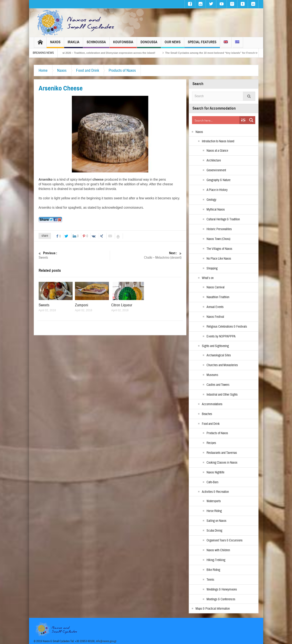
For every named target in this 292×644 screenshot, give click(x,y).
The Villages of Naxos (219, 249)
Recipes (211, 443)
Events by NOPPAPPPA (221, 336)
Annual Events (215, 307)
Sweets (74, 255)
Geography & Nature (218, 180)
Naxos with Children (218, 550)
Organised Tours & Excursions (225, 540)
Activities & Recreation (215, 492)
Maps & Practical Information (213, 609)
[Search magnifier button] (251, 120)
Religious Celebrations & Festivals (227, 327)
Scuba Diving (214, 531)
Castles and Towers (218, 385)
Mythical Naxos (216, 210)
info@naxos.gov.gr (106, 641)
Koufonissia (123, 44)
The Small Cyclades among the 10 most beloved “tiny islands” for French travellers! (224, 53)
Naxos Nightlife (215, 472)
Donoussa (149, 44)
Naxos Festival (215, 317)
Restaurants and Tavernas (222, 453)
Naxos (55, 44)
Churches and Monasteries (222, 365)
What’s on (208, 278)
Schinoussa (96, 44)
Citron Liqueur (122, 305)
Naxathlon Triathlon (218, 297)
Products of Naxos (122, 70)
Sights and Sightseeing (215, 346)
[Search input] (216, 120)
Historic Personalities (219, 229)
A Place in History (217, 190)
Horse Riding (214, 511)
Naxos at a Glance (217, 151)
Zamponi (81, 305)
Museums (212, 375)
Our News (173, 44)
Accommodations (212, 404)
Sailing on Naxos (216, 521)
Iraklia (74, 44)
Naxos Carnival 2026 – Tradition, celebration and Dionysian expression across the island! (108, 53)
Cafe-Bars (213, 482)
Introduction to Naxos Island (218, 141)
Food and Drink (88, 70)
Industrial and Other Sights (222, 395)
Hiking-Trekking (216, 560)
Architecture (214, 161)
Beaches (207, 414)
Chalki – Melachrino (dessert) (146, 255)
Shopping (212, 268)
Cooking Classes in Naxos (222, 463)
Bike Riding (213, 570)
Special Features (202, 44)
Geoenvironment (216, 170)
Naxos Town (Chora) (218, 239)
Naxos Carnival (216, 287)
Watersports (214, 501)
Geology (211, 200)
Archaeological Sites (219, 355)
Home (43, 70)
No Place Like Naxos (219, 259)
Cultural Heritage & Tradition (223, 219)
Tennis (210, 580)
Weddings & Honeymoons (222, 590)
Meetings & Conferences (221, 599)
